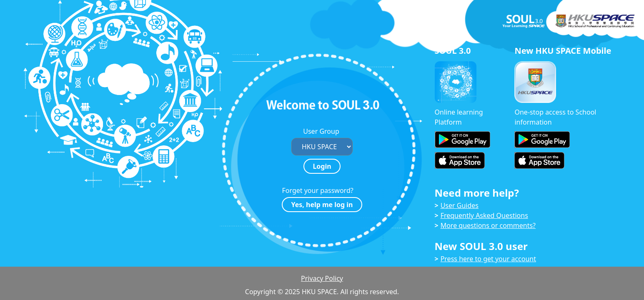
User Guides (460, 205)
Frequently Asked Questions (484, 215)
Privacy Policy (322, 278)
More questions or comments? (488, 225)
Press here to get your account (488, 259)
